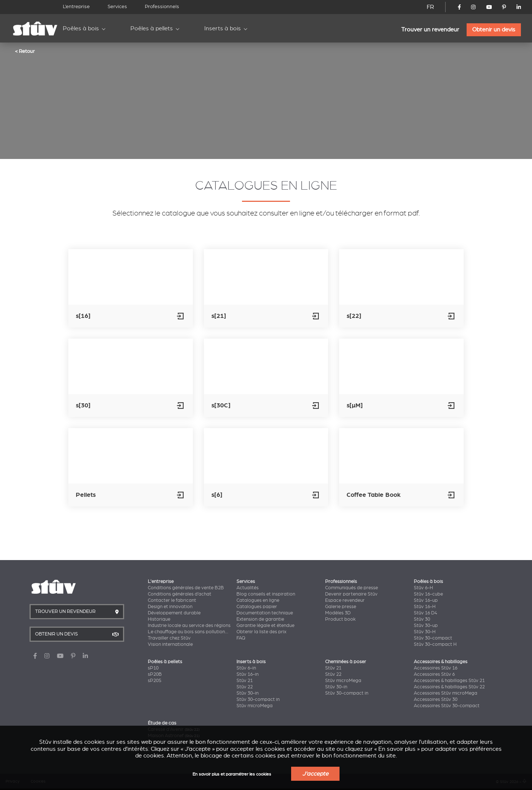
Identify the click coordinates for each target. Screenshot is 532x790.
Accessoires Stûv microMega (446, 693)
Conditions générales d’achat (180, 594)
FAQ (241, 638)
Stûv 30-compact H (435, 644)
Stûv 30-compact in (258, 699)
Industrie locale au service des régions (189, 625)
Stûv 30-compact (433, 638)
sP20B (155, 674)
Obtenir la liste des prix (261, 632)
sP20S (155, 681)
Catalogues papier (257, 607)
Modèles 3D (338, 613)
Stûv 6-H (423, 588)
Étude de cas (162, 723)
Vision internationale (170, 644)
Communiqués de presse (352, 588)
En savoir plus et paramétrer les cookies (232, 774)
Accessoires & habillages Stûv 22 (449, 687)
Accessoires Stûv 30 (436, 699)
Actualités (248, 588)
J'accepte (315, 774)
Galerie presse (341, 607)
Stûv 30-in (248, 693)
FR (430, 7)
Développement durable (174, 613)
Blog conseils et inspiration (266, 594)
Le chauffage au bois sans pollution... (188, 632)
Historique (159, 619)
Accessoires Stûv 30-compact (447, 706)
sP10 (153, 668)
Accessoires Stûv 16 (436, 668)
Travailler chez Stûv (169, 638)
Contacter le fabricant (172, 600)
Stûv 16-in (248, 674)
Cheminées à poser (346, 662)
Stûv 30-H (425, 632)
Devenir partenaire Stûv (351, 594)
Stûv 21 (245, 681)
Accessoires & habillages (441, 662)
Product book (340, 619)
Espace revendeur (345, 600)
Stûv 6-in (246, 668)
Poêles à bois (81, 28)
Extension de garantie (260, 619)
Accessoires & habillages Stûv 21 (449, 681)
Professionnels (162, 6)
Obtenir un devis (494, 30)
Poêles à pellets (152, 28)
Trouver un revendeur (430, 30)
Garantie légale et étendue (265, 625)
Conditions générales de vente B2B (186, 588)
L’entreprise (76, 6)
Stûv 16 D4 (425, 613)
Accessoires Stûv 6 (434, 674)
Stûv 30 (422, 619)
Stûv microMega (255, 706)
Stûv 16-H (425, 607)
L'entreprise (161, 582)
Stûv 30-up (426, 625)
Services (117, 6)
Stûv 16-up (426, 600)
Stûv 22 (245, 687)
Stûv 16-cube (428, 594)
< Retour (25, 51)
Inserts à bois (223, 28)
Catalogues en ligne (258, 600)
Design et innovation (170, 607)
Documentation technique (265, 613)
